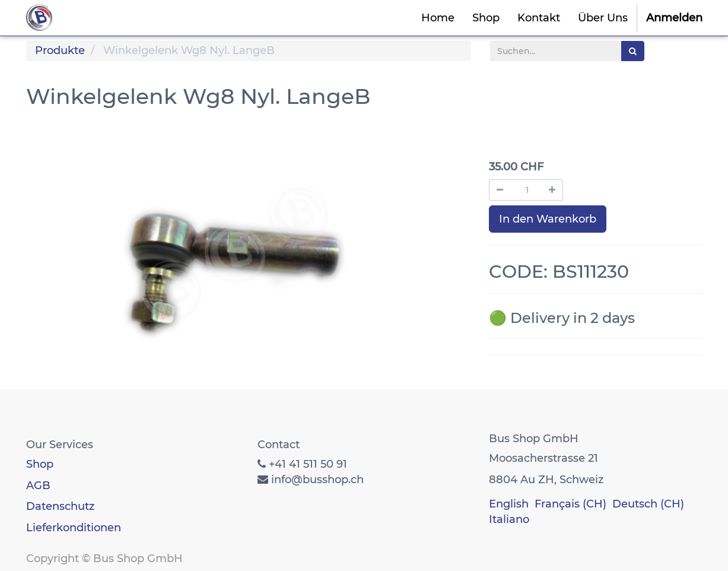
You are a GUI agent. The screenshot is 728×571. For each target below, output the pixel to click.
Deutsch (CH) (648, 504)
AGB (38, 486)
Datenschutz (60, 506)
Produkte (60, 50)
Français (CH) (570, 504)
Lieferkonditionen (74, 528)
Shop (40, 464)
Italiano (509, 519)
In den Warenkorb (548, 219)
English (509, 504)
